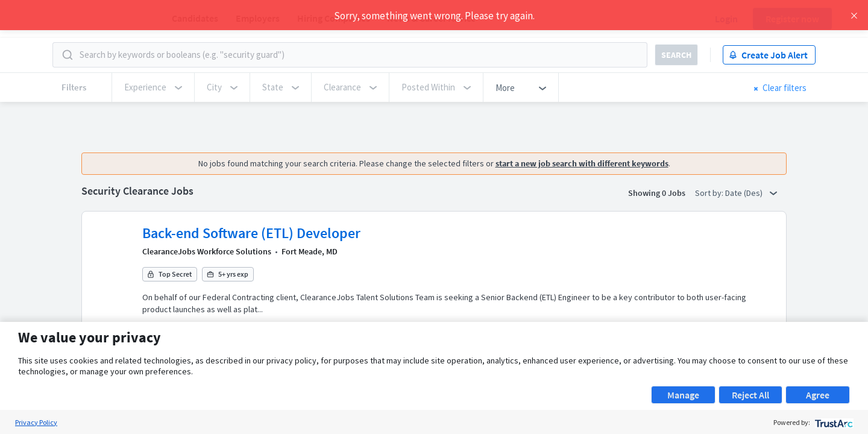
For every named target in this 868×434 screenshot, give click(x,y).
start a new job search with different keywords (586, 163)
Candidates (195, 18)
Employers (258, 18)
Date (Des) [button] (749, 193)
